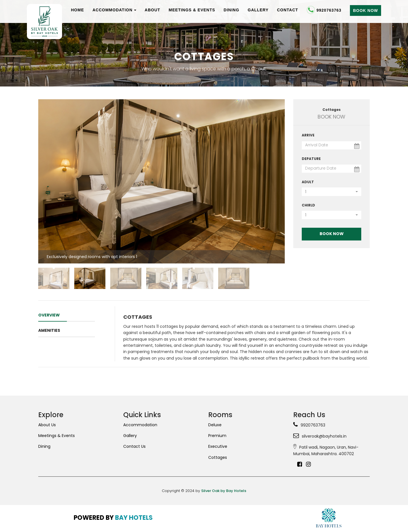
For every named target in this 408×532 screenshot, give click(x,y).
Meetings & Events (192, 10)
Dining (231, 10)
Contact (288, 10)
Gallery (258, 10)
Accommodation (114, 10)
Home (77, 10)
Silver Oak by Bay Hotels (224, 491)
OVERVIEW (49, 315)
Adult (308, 182)
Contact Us (134, 446)
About (153, 10)
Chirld (308, 205)
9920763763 (324, 11)
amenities (49, 330)
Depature (311, 159)
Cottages (218, 457)
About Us (47, 425)
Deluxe (215, 425)
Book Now (365, 10)
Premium (217, 436)
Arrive (308, 135)
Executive (218, 446)
